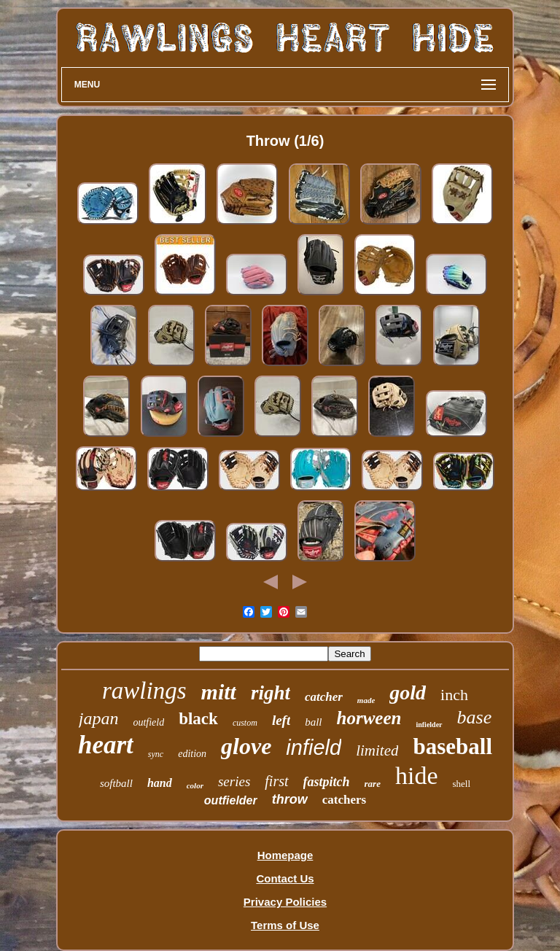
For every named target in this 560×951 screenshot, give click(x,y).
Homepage (285, 855)
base (475, 717)
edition (192, 754)
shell (462, 784)
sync (156, 754)
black (198, 719)
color (195, 785)
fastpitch (327, 782)
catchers (344, 800)
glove (246, 746)
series (234, 781)
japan (99, 718)
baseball (452, 746)
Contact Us (285, 878)
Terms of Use (285, 925)
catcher (324, 697)
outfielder (231, 800)
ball (313, 722)
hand (160, 783)
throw (290, 799)
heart (106, 745)
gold (408, 692)
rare (373, 784)
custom (245, 723)
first (276, 781)
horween (369, 718)
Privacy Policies (285, 902)
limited (377, 750)
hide (417, 776)
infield (314, 748)
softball (116, 783)
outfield (148, 722)
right (271, 693)
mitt (219, 692)
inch (454, 695)
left (281, 720)
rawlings (144, 691)
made (366, 700)
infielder (429, 725)
